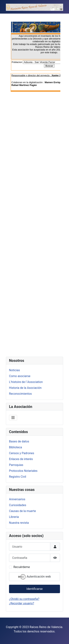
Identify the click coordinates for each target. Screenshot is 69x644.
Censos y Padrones (22, 453)
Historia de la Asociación (25, 388)
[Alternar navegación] (13, 418)
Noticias (14, 370)
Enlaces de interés (21, 459)
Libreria (14, 517)
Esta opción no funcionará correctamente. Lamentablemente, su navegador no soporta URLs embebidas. (34, 184)
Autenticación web (35, 577)
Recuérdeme (22, 567)
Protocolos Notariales (23, 471)
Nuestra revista (19, 523)
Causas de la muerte (22, 511)
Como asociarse (20, 376)
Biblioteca (16, 447)
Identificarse (35, 589)
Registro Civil (18, 477)
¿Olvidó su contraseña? (24, 599)
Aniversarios (17, 499)
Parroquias (16, 465)
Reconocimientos (20, 394)
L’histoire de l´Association (26, 382)
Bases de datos (19, 441)
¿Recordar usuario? (22, 603)
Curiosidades (18, 505)
